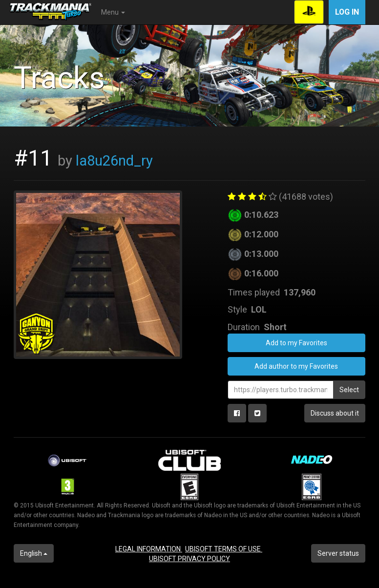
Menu (113, 12)
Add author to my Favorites (296, 366)
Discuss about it (335, 413)
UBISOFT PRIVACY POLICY (189, 559)
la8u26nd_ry (114, 161)
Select (349, 390)
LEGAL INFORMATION (149, 549)
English (34, 553)
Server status (338, 553)
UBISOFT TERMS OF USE (224, 549)
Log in (347, 12)
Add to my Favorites (296, 343)
